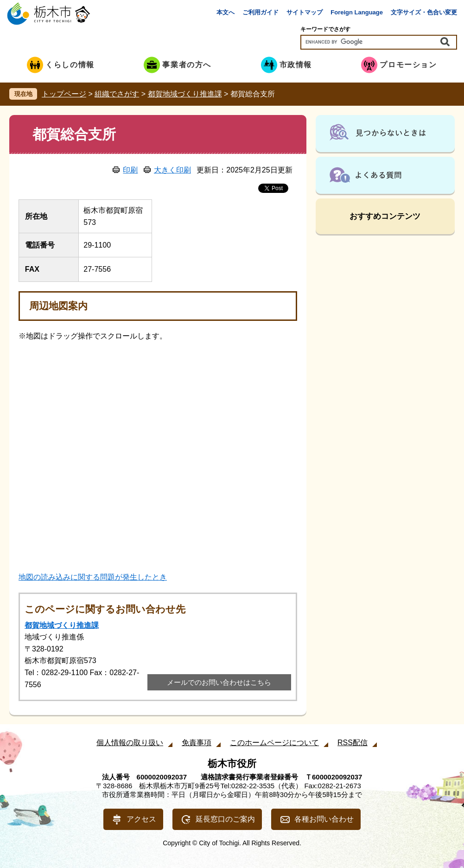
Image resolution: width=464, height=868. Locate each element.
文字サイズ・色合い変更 (424, 12)
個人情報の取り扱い (130, 743)
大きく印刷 (172, 170)
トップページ (64, 94)
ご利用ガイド (261, 12)
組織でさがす (117, 94)
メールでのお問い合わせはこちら (219, 682)
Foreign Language (357, 12)
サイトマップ (305, 12)
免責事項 (197, 743)
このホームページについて (274, 743)
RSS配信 (353, 743)
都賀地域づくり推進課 (185, 94)
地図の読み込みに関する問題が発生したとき (93, 577)
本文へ (226, 12)
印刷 (130, 170)
